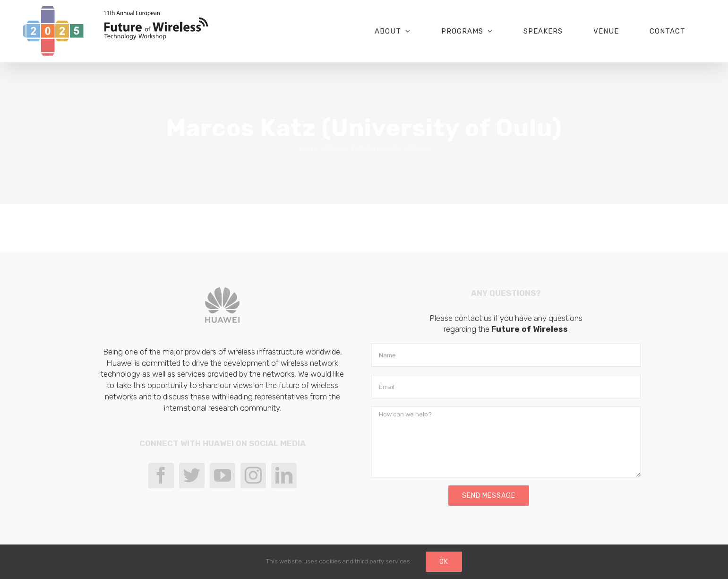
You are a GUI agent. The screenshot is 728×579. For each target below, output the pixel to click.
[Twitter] (192, 475)
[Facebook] (161, 475)
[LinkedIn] (284, 475)
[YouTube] (223, 475)
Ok (444, 562)
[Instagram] (253, 475)
